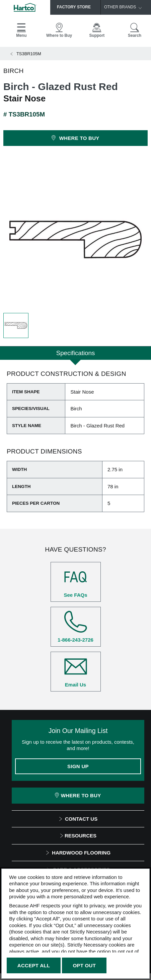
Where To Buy (78, 795)
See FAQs (76, 582)
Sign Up (78, 766)
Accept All (34, 965)
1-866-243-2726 (76, 627)
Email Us (76, 671)
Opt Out (84, 965)
